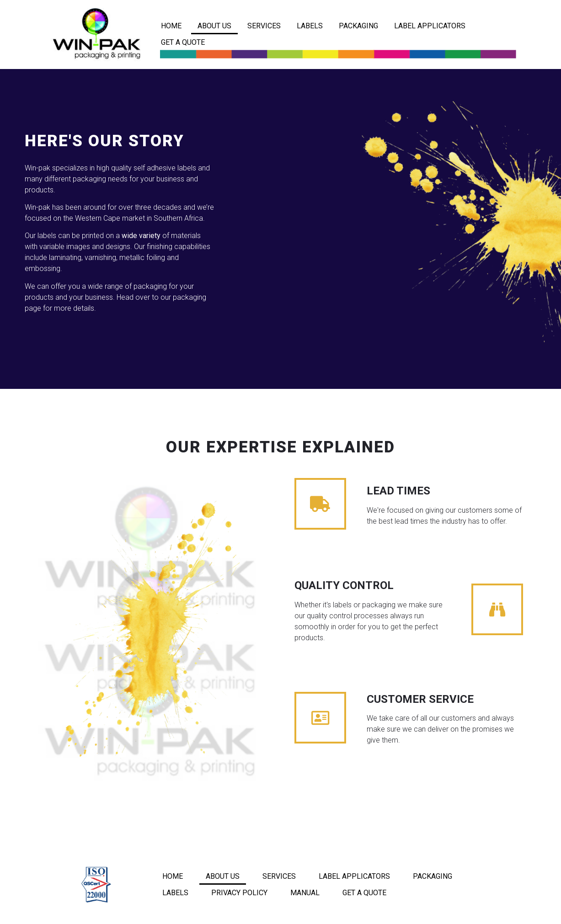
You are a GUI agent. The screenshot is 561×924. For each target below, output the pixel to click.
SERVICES (264, 26)
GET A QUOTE (183, 42)
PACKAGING (358, 26)
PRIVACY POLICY (239, 893)
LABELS (310, 26)
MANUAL (305, 893)
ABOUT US (214, 26)
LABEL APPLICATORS (430, 26)
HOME (171, 26)
